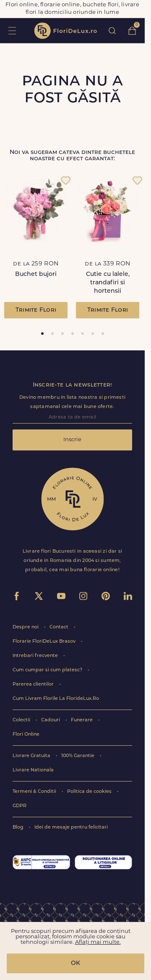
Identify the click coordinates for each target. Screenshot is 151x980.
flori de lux (65, 31)
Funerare (82, 720)
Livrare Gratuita (32, 756)
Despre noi (26, 627)
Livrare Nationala (33, 770)
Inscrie (72, 440)
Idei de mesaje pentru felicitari (71, 828)
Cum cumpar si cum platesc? (48, 670)
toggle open (12, 30)
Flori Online (26, 735)
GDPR (20, 806)
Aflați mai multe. (98, 942)
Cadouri (51, 720)
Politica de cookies (90, 792)
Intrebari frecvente (36, 656)
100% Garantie (78, 756)
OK (75, 963)
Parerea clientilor (34, 685)
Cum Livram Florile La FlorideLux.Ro (56, 699)
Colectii (22, 720)
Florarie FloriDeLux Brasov (45, 642)
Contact (60, 627)
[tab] (42, 334)
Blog (19, 828)
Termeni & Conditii (35, 792)
